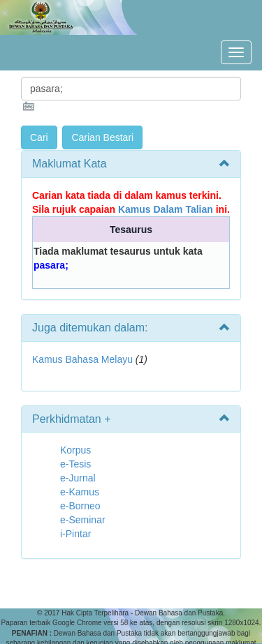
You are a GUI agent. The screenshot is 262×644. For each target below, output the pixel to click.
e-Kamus (80, 492)
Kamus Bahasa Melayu (84, 359)
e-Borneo (80, 506)
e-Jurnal (78, 478)
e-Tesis (75, 464)
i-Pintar (75, 534)
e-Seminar (83, 520)
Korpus (75, 450)
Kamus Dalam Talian (166, 209)
